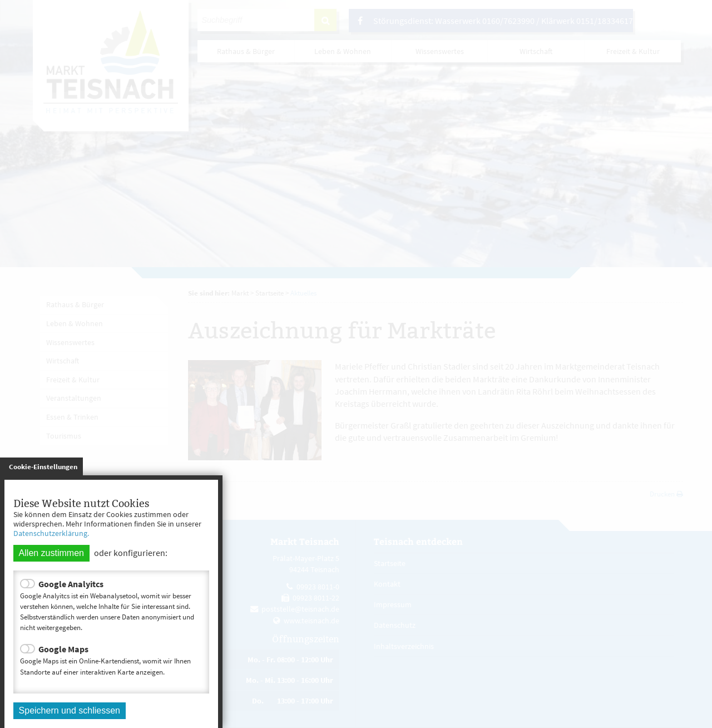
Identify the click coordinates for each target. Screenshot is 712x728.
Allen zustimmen (51, 553)
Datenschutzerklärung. (51, 533)
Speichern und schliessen (70, 710)
